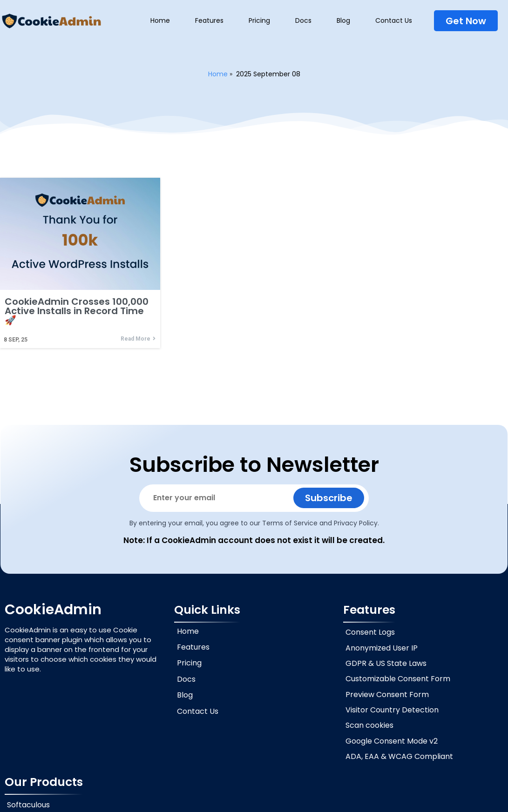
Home (218, 74)
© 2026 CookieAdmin (254, 802)
